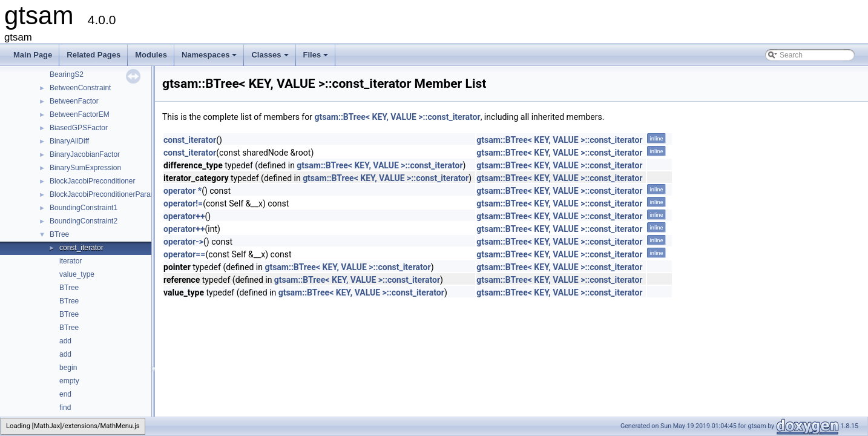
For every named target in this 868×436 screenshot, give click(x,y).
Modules (151, 55)
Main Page (33, 55)
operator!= (183, 203)
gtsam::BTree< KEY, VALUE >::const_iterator (397, 117)
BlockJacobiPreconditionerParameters (111, 194)
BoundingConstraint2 (84, 221)
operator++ (184, 216)
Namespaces (210, 58)
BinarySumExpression (85, 168)
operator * (182, 191)
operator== (184, 254)
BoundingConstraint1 (84, 208)
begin (68, 368)
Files (317, 58)
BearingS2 (67, 74)
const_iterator (81, 248)
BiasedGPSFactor (79, 128)
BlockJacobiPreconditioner (92, 181)
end (65, 394)
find (65, 408)
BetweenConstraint (80, 88)
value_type (77, 274)
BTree (59, 234)
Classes (271, 58)
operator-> (183, 242)
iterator (71, 261)
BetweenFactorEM (80, 114)
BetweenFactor (74, 101)
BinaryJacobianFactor (85, 154)
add (65, 341)
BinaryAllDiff (69, 141)
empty (69, 381)
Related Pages (94, 55)
